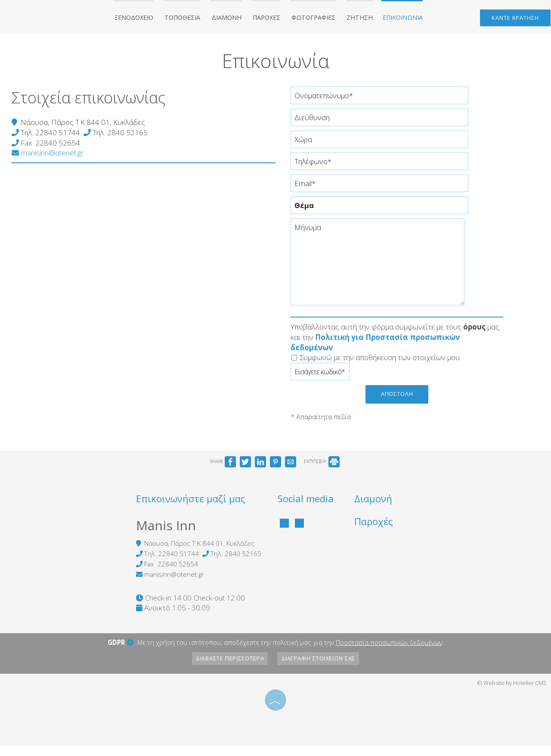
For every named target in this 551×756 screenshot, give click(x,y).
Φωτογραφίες (314, 19)
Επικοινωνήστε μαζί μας (182, 508)
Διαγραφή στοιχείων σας (320, 669)
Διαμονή (230, 19)
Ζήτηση (359, 19)
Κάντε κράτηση (514, 19)
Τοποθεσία (187, 19)
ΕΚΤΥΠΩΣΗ (322, 470)
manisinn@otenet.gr (49, 160)
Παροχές (269, 19)
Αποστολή (398, 401)
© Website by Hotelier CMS (512, 694)
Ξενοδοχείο (140, 19)
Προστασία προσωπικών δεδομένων (389, 653)
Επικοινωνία (400, 19)
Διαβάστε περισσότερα (228, 669)
